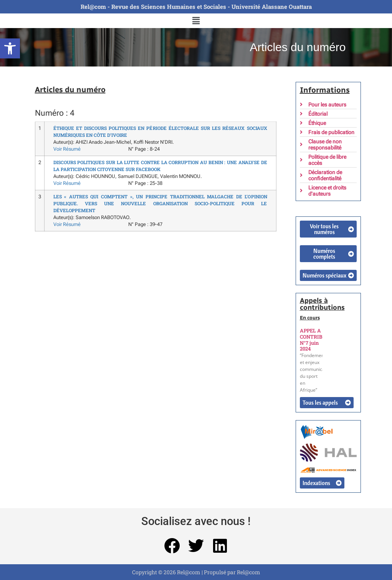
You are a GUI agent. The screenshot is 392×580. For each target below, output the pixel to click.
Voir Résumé (67, 149)
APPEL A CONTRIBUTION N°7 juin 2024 (319, 340)
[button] (10, 48)
